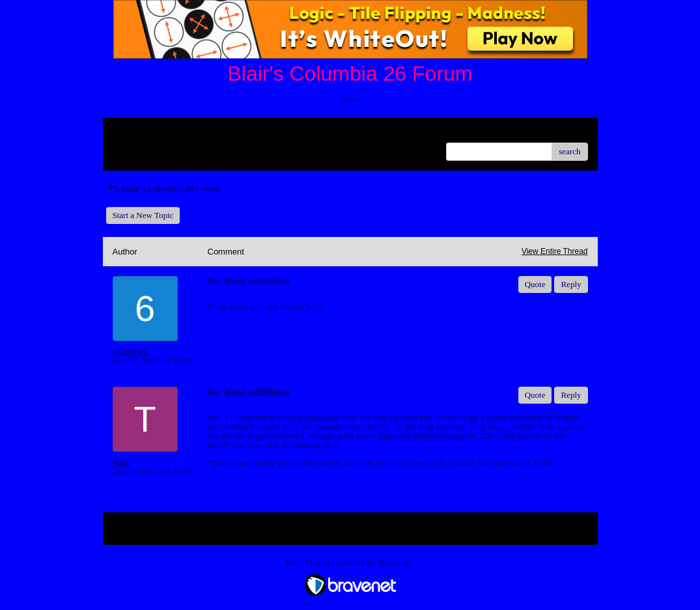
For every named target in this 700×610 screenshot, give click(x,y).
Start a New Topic (143, 215)
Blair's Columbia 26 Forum (163, 188)
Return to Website (143, 132)
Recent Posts (134, 147)
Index (194, 132)
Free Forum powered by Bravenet (350, 563)
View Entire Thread (555, 251)
